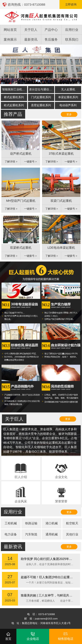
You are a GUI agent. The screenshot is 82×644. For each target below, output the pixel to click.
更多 (69, 114)
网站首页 (10, 30)
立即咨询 (71, 4)
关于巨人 (31, 30)
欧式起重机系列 (14, 105)
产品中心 (51, 30)
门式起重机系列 (41, 97)
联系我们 (72, 39)
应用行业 (72, 30)
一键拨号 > (30, 161)
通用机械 (52, 534)
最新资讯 (31, 39)
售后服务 (51, 39)
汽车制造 (31, 534)
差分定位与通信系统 (42, 89)
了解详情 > (11, 161)
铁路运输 (31, 523)
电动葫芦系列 (68, 105)
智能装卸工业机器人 (15, 89)
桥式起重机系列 (14, 97)
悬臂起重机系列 (41, 105)
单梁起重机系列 (68, 97)
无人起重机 (68, 89)
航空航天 (72, 523)
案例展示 (10, 39)
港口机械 (52, 523)
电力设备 (11, 534)
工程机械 (11, 523)
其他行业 (72, 534)
